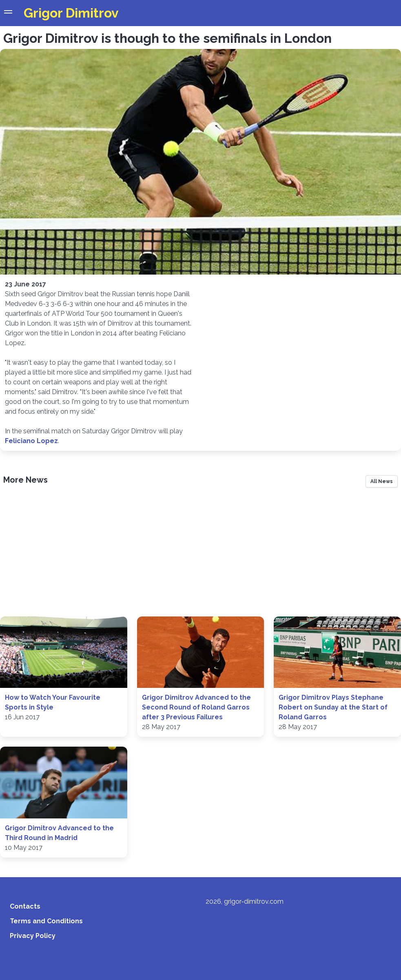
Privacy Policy (33, 936)
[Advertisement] (200, 554)
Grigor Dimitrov (71, 13)
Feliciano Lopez (31, 441)
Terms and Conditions (46, 921)
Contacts (25, 906)
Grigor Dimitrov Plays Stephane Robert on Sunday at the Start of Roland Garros (333, 707)
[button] (8, 13)
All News (382, 481)
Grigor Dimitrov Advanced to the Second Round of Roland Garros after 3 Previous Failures (196, 707)
